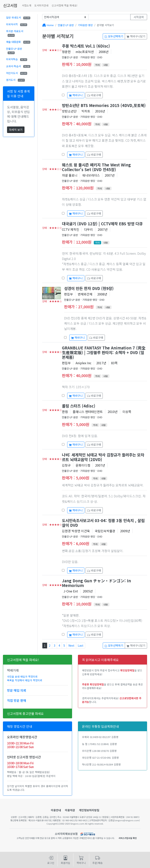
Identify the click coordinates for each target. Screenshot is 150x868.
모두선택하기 (114, 36)
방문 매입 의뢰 (17, 690)
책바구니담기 (136, 36)
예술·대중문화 (18, 42)
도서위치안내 (41, 5)
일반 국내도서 (18, 17)
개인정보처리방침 (89, 810)
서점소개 (27, 5)
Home (50, 25)
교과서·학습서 (18, 66)
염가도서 (15, 80)
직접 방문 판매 (17, 700)
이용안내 (56, 810)
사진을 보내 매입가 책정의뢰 (22, 677)
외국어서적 (17, 24)
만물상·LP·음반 (14, 50)
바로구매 (94, 95)
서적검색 (139, 17)
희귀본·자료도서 (15, 33)
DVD (100, 57)
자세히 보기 (16, 130)
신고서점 (10, 5)
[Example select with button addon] (65, 17)
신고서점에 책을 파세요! (64, 5)
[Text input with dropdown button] (109, 17)
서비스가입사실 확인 (128, 838)
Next (71, 645)
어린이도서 (17, 73)
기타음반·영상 (85, 25)
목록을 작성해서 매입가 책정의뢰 (25, 680)
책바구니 (76, 95)
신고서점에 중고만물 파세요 (25, 713)
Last (81, 645)
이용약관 (70, 810)
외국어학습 (17, 59)
